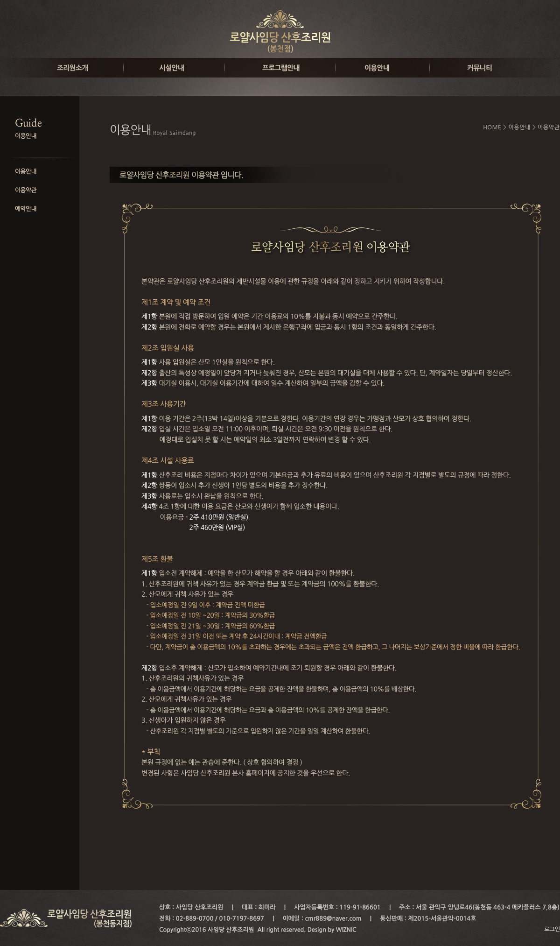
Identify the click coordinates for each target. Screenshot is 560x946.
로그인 (552, 929)
